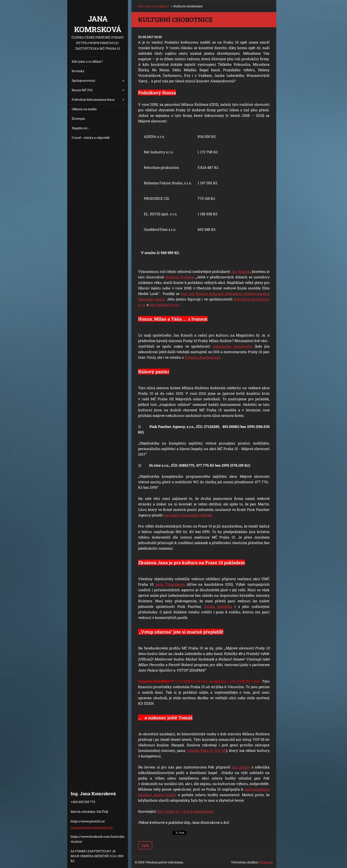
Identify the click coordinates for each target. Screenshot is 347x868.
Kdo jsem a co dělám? (87, 61)
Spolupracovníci (83, 80)
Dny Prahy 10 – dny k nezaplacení (186, 811)
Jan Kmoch (240, 271)
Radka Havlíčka (218, 606)
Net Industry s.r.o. (165, 305)
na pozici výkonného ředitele (188, 515)
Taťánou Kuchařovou (202, 357)
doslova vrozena (179, 277)
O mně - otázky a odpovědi (91, 138)
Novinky (78, 71)
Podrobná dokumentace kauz (93, 99)
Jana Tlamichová (170, 584)
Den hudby (241, 767)
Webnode (266, 862)
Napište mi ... (81, 128)
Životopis (78, 118)
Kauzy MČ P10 (82, 90)
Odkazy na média (84, 109)
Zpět (145, 845)
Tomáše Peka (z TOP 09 (206, 750)
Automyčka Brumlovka (232, 346)
